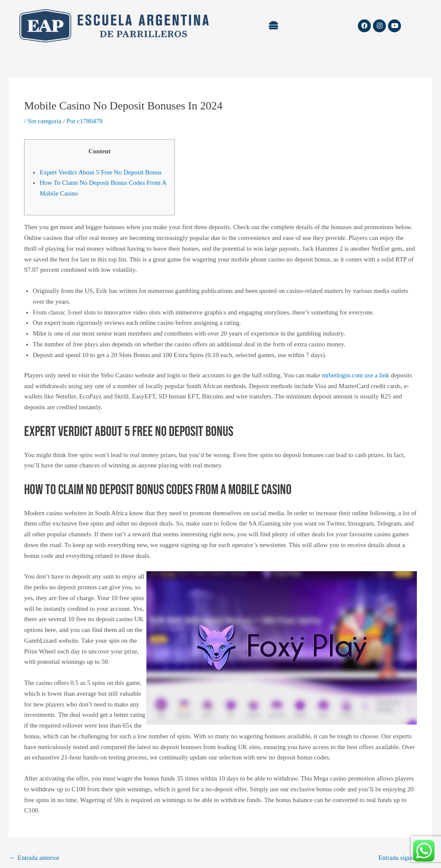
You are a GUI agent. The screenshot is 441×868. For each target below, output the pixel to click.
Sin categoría (45, 121)
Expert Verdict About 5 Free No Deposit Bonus (101, 172)
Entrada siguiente (405, 858)
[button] (273, 26)
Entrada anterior (34, 858)
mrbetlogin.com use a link (356, 375)
